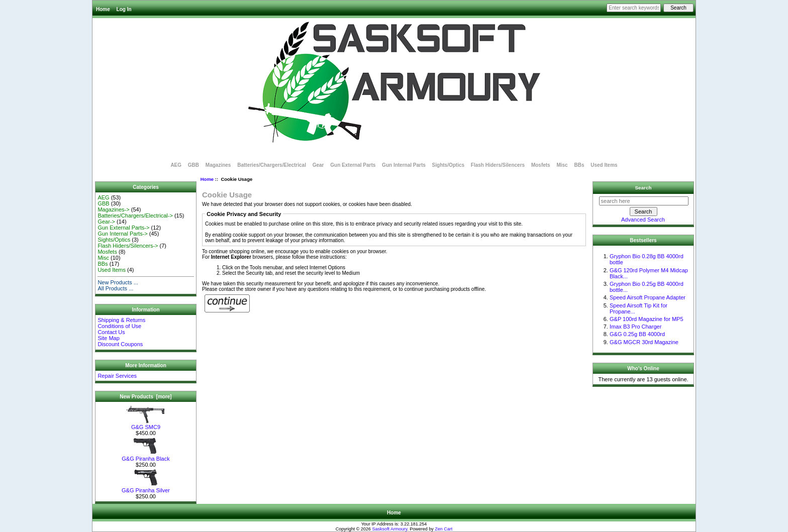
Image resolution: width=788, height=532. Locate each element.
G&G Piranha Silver (146, 488)
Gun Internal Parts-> (122, 234)
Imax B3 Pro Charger (635, 327)
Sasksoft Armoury (389, 529)
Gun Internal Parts (404, 165)
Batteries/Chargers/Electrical (272, 165)
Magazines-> (113, 209)
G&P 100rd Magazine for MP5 (647, 319)
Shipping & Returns (121, 320)
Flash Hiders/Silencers (498, 165)
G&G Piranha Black (146, 456)
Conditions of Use (119, 326)
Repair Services (117, 376)
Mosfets (541, 165)
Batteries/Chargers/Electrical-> (135, 216)
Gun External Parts (353, 165)
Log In (124, 9)
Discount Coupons (120, 344)
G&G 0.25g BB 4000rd (637, 334)
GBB (193, 165)
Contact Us (111, 332)
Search (644, 188)
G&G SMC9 (146, 424)
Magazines (218, 165)
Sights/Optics (448, 165)
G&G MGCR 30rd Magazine (644, 342)
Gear (318, 165)
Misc (562, 165)
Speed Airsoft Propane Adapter (648, 297)
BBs (579, 165)
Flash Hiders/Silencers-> (128, 246)
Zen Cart (444, 529)
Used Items (604, 165)
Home (103, 9)
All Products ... (115, 288)
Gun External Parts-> (123, 228)
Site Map (108, 338)
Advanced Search (643, 220)
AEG (176, 165)
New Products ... (118, 282)
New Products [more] (145, 397)
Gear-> (106, 222)
